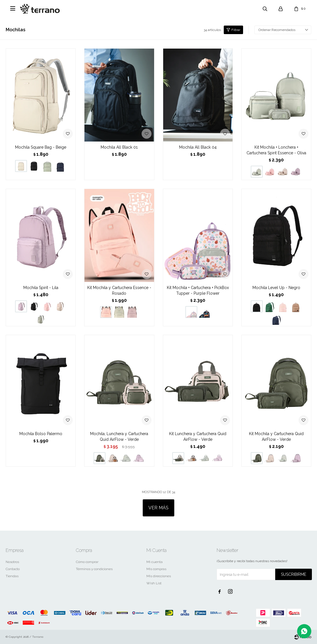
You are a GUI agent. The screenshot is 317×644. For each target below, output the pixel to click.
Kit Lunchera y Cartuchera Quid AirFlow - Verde (198, 437)
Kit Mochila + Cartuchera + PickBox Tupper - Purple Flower (198, 290)
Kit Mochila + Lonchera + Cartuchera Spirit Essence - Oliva (276, 150)
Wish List (154, 583)
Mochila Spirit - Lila (41, 288)
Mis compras (156, 569)
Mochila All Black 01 (119, 147)
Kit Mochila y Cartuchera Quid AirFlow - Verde (276, 437)
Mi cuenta (155, 562)
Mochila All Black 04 (198, 147)
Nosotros (12, 562)
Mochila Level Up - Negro (276, 288)
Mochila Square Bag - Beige (41, 147)
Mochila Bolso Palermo (41, 434)
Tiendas (12, 576)
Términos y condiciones (94, 569)
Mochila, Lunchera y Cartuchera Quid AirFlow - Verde (119, 437)
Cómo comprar (87, 562)
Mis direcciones (159, 576)
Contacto (13, 569)
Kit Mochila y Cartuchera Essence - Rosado (119, 290)
